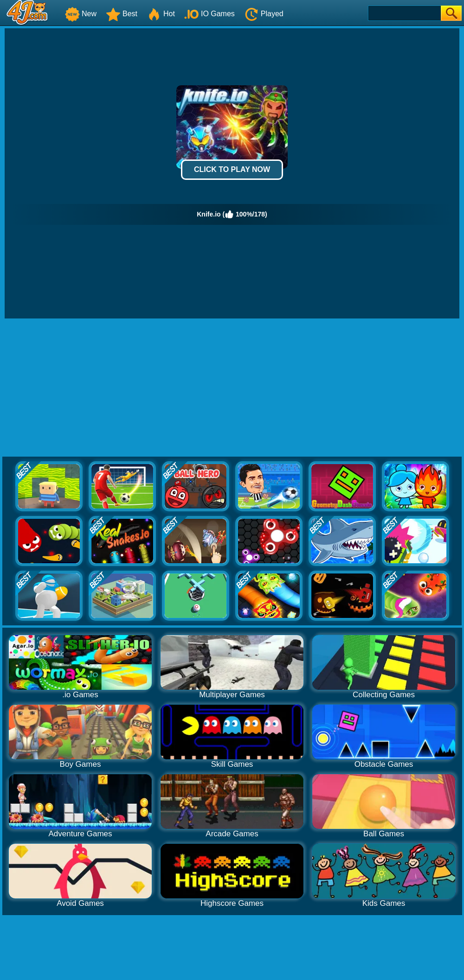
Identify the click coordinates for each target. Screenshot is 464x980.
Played (264, 14)
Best (122, 14)
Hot (161, 14)
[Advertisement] (232, 388)
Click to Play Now (232, 169)
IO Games (209, 14)
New (81, 14)
